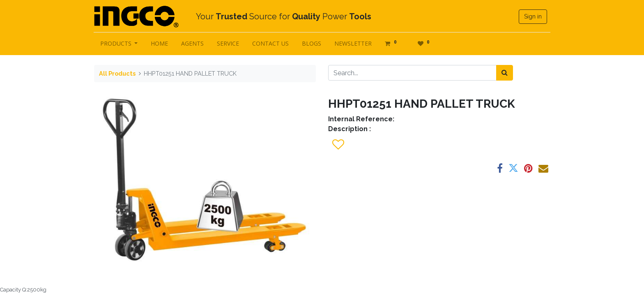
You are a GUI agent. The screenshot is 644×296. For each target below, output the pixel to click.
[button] (338, 145)
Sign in (532, 16)
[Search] (505, 73)
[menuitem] (160, 43)
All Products (117, 73)
